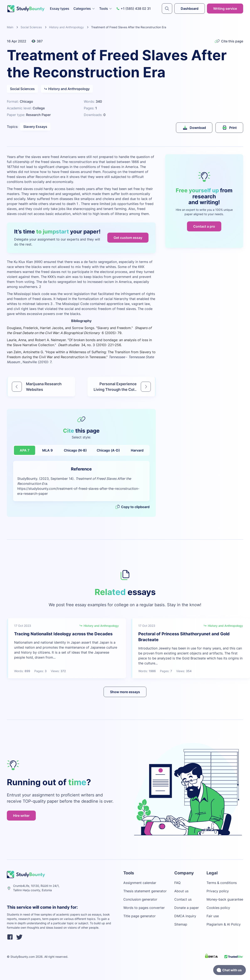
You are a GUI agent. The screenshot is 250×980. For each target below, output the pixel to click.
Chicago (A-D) (108, 450)
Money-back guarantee (225, 899)
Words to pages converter (144, 908)
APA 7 (25, 450)
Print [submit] (229, 128)
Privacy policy (218, 891)
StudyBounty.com (23, 957)
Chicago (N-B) (75, 450)
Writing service (225, 9)
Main (10, 27)
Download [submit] (194, 128)
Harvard (137, 450)
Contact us (183, 899)
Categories (84, 9)
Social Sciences (31, 27)
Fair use (213, 916)
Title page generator (139, 916)
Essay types (60, 9)
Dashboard (190, 9)
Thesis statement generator (145, 891)
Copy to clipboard (132, 507)
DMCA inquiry (185, 916)
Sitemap (181, 924)
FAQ (177, 883)
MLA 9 (47, 450)
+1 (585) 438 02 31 (134, 9)
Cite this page (229, 41)
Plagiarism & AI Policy (224, 924)
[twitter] (19, 938)
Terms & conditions (222, 883)
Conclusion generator (140, 899)
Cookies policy (218, 908)
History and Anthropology (66, 27)
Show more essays (125, 692)
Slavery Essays (35, 127)
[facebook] (10, 938)
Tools (106, 9)
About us (181, 891)
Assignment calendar (140, 883)
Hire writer (21, 816)
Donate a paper (187, 908)
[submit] (167, 9)
